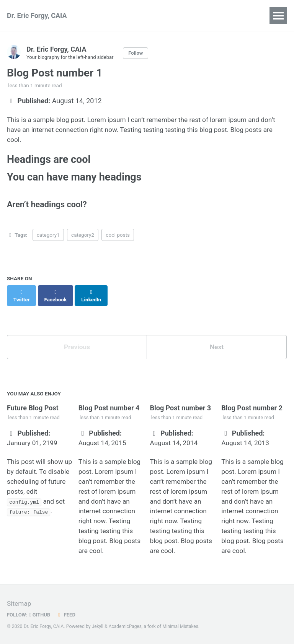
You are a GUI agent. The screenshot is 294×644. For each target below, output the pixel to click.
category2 (83, 239)
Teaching (190, 15)
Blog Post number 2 (252, 406)
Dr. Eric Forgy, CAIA (37, 15)
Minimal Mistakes (183, 626)
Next (217, 345)
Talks (154, 15)
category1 (48, 239)
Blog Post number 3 (180, 406)
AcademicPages (126, 626)
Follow (140, 53)
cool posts (118, 239)
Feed (68, 615)
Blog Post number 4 (109, 406)
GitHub (41, 615)
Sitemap (20, 604)
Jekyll (98, 626)
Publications (114, 15)
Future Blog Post (33, 406)
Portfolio (231, 15)
